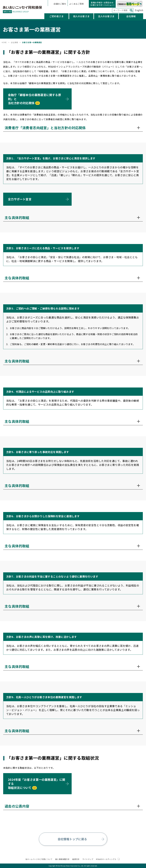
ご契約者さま (56, 16)
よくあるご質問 (77, 4)
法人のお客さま (106, 16)
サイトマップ (88, 859)
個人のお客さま (81, 16)
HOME (4, 42)
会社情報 (131, 16)
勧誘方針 (76, 859)
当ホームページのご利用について (39, 859)
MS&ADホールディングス (108, 859)
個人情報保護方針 (62, 859)
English (139, 10)
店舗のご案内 (60, 4)
